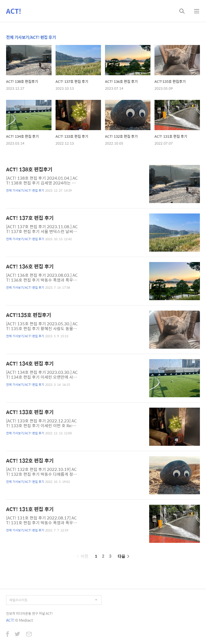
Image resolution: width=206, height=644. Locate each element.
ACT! (14, 11)
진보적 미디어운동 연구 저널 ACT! (29, 613)
